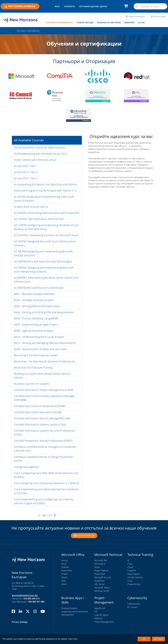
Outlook (65, 567)
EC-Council (132, 607)
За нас (142, 22)
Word (64, 584)
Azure (97, 567)
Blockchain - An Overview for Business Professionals (45, 361)
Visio (64, 581)
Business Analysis (69, 608)
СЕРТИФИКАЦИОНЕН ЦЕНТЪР (93, 6)
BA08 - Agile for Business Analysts (34, 331)
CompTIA (132, 571)
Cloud (130, 567)
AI (128, 560)
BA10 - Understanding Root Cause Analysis (39, 337)
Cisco (130, 564)
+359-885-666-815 (31, 599)
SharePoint (99, 581)
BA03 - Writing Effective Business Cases (37, 306)
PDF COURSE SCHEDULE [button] (20, 6)
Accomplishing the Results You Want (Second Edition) (45, 184)
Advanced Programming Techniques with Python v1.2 (45, 191)
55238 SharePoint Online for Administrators (40, 148)
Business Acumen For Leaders (32, 384)
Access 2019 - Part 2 (26, 172)
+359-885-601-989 (36, 602)
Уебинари (129, 22)
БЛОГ (57, 6)
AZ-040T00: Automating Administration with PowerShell (47, 213)
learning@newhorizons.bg (25, 595)
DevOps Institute (135, 577)
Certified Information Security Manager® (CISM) (42, 418)
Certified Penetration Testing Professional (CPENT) (43, 441)
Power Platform (101, 571)
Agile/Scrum (100, 608)
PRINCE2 (98, 618)
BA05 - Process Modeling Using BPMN (36, 318)
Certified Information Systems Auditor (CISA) (40, 424)
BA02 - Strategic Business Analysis (34, 300)
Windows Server (102, 591)
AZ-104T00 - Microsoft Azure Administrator (39, 219)
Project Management (104, 622)
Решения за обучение (109, 22)
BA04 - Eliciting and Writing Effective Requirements (44, 312)
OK (144, 639)
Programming (134, 584)
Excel (64, 564)
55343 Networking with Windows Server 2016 (40, 154)
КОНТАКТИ (69, 6)
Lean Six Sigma (101, 615)
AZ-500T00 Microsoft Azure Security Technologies (43, 261)
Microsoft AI (100, 564)
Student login (158, 16)
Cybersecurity (134, 604)
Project (65, 574)
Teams (64, 577)
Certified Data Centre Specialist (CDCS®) (38, 412)
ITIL (96, 612)
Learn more (73, 639)
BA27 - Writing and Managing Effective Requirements (45, 343)
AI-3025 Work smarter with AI (31, 207)
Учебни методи (85, 22)
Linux (130, 581)
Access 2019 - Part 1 (26, 166)
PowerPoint (67, 571)
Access (65, 560)
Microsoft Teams (102, 588)
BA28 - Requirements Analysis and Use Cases (40, 349)
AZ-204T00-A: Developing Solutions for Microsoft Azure (46, 235)
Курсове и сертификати (59, 22)
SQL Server (100, 584)
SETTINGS (158, 639)
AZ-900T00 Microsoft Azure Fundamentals (39, 288)
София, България (135, 16)
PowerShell (100, 574)
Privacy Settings (20, 622)
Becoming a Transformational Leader (36, 355)
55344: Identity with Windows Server (35, 160)
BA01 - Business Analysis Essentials (34, 294)
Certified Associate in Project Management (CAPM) (44, 390)
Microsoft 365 (101, 560)
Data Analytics (134, 574)
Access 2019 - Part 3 (26, 178)
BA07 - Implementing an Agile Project (36, 325)
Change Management (27, 467)
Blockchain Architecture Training (33, 368)
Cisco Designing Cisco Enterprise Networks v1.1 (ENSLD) (47, 483)
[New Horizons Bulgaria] (21, 20)
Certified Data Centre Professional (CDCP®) (39, 406)
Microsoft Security (103, 577)
